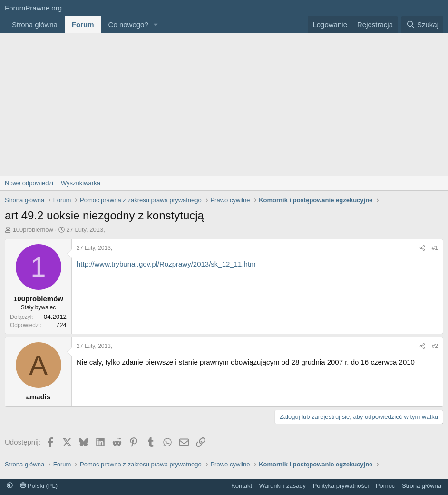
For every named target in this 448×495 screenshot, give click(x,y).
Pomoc (385, 486)
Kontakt (242, 486)
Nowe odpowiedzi (29, 183)
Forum (83, 25)
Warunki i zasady (283, 486)
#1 (435, 248)
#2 (435, 346)
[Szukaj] (422, 25)
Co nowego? (128, 25)
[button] (156, 25)
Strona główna (35, 25)
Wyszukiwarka (81, 183)
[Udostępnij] (422, 248)
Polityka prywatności (341, 486)
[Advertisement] (224, 105)
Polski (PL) (39, 486)
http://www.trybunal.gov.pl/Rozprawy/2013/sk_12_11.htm (166, 264)
